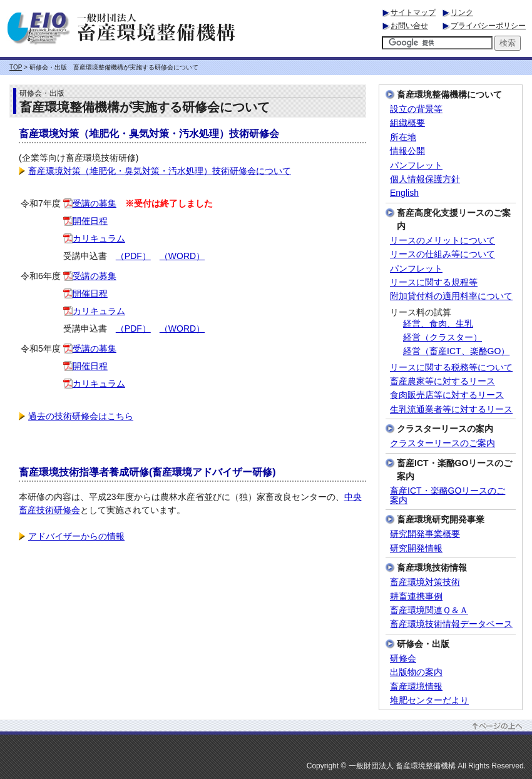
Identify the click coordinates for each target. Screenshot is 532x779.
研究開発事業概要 (425, 534)
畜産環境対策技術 (425, 582)
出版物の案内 (416, 672)
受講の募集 (90, 203)
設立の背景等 (416, 109)
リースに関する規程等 (434, 283)
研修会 (403, 659)
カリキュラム (94, 238)
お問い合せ (409, 26)
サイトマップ (413, 13)
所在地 (403, 137)
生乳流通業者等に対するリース (451, 410)
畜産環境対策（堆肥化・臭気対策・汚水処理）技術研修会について (155, 171)
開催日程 (85, 221)
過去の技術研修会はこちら (76, 416)
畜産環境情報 (416, 687)
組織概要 (407, 123)
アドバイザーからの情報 (72, 536)
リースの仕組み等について (442, 254)
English (404, 193)
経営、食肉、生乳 (438, 324)
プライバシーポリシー (488, 26)
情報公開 (407, 151)
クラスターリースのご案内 (442, 443)
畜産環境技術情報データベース (451, 624)
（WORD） (182, 256)
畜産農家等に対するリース (442, 381)
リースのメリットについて (442, 241)
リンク (462, 13)
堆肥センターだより (429, 700)
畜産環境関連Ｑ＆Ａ (429, 610)
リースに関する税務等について (451, 368)
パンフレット (416, 165)
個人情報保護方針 (425, 179)
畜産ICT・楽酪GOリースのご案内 (448, 496)
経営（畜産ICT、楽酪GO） (456, 351)
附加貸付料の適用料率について (451, 296)
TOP (16, 67)
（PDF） (133, 256)
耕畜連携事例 (416, 597)
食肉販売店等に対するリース (447, 395)
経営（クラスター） (442, 338)
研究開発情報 (416, 548)
